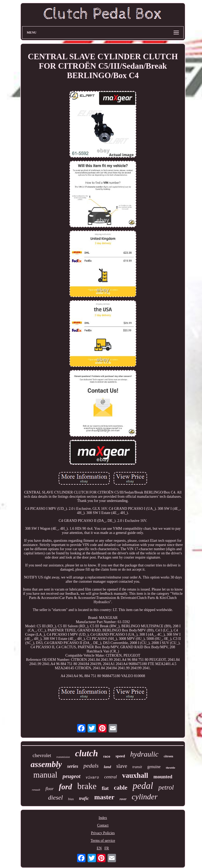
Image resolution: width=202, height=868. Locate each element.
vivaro (92, 778)
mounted (163, 777)
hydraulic (144, 754)
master (104, 797)
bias (71, 799)
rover (123, 799)
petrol (166, 787)
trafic (84, 798)
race (107, 756)
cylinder (145, 797)
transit (137, 767)
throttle (171, 768)
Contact (103, 825)
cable (121, 788)
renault (36, 790)
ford (65, 787)
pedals (91, 766)
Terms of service (103, 841)
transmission (63, 757)
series (73, 766)
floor (50, 789)
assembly (46, 764)
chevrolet (42, 755)
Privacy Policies (103, 833)
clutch (87, 753)
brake (87, 786)
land (108, 767)
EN (99, 848)
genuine (154, 767)
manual (45, 775)
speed (120, 756)
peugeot (72, 776)
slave (122, 766)
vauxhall (135, 775)
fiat (105, 788)
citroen (168, 756)
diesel (55, 797)
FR (107, 848)
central (110, 777)
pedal (143, 786)
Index (103, 818)
